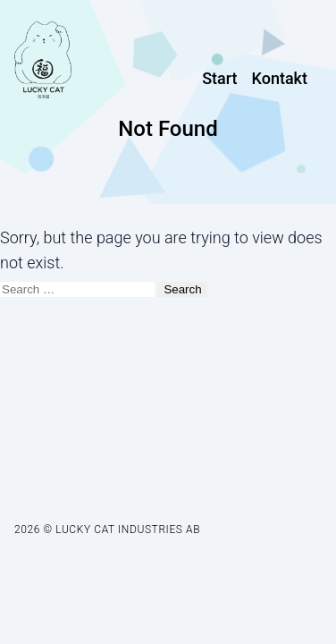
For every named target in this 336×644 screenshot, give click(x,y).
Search (182, 289)
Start (219, 78)
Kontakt (280, 78)
